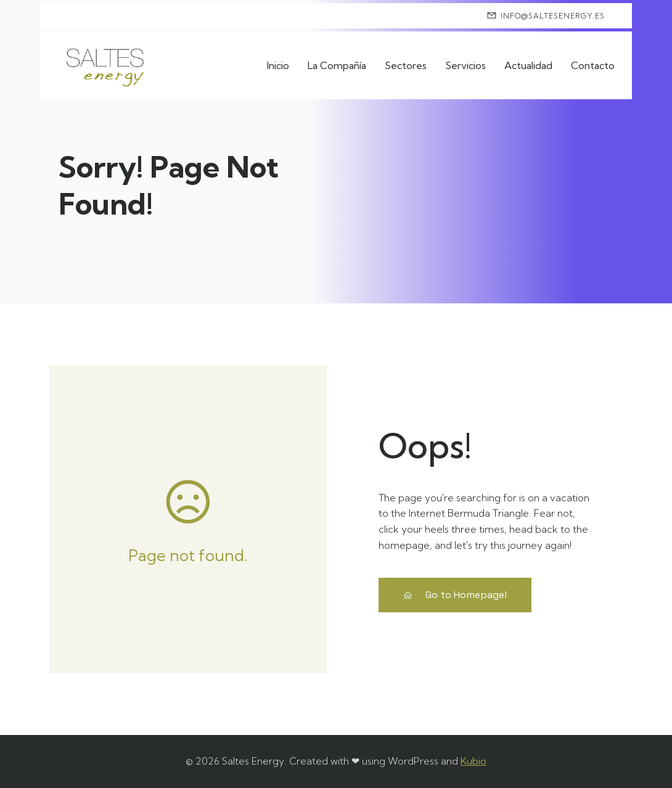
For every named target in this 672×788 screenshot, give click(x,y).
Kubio (473, 761)
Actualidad (528, 65)
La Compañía (337, 65)
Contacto (593, 65)
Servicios (465, 65)
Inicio (278, 65)
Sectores (406, 65)
